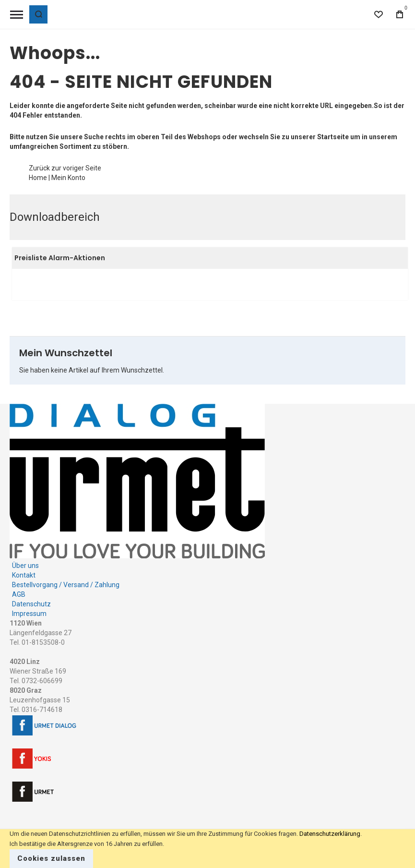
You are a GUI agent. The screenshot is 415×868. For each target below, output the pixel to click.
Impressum (29, 614)
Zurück (39, 168)
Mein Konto (68, 178)
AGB (19, 594)
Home (38, 178)
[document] (207, 849)
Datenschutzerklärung (330, 834)
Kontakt (24, 575)
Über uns (25, 566)
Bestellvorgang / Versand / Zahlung (66, 585)
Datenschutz (31, 604)
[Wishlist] (379, 14)
